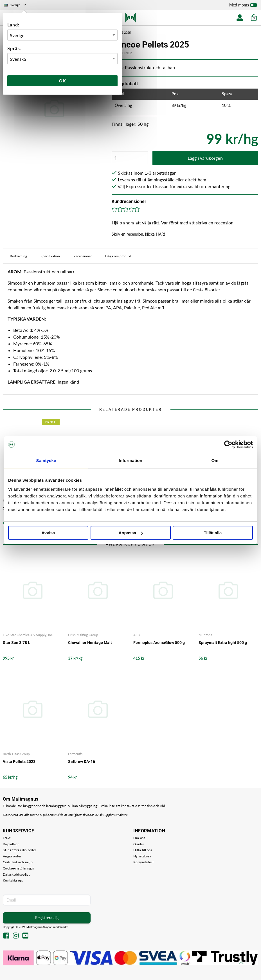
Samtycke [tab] (46, 460)
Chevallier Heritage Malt (90, 643)
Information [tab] (130, 460)
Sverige (15, 5)
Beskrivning (18, 256)
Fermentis (75, 754)
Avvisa (48, 533)
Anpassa (131, 533)
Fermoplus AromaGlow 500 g (159, 643)
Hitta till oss (143, 850)
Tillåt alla (213, 533)
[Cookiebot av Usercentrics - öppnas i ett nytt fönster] (228, 445)
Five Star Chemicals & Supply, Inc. (28, 635)
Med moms (243, 6)
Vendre (64, 927)
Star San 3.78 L (16, 643)
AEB (137, 635)
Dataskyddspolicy (17, 874)
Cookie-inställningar (18, 868)
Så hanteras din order (19, 850)
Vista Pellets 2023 (19, 762)
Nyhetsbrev (142, 856)
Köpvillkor (11, 844)
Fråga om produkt (118, 256)
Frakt (7, 838)
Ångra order (12, 856)
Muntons (205, 635)
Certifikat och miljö (18, 862)
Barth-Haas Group (16, 754)
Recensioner (83, 256)
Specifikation (50, 256)
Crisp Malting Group (83, 635)
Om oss (139, 838)
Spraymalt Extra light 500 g (223, 643)
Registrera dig (47, 918)
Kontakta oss (13, 880)
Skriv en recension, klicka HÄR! (138, 234)
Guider (139, 844)
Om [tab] (215, 460)
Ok (62, 81)
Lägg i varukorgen (205, 158)
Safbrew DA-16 (82, 762)
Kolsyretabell (143, 862)
